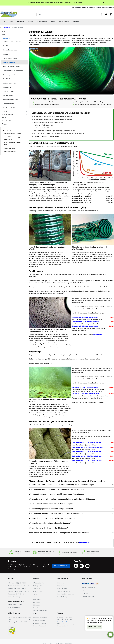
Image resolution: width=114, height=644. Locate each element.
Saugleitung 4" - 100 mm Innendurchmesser (85, 394)
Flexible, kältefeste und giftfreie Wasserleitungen (47, 123)
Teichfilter (6, 46)
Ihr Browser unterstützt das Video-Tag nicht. (71, 71)
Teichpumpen (7, 54)
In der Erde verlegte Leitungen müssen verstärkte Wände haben (52, 117)
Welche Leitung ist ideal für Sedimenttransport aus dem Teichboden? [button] (57, 514)
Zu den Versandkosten (64, 622)
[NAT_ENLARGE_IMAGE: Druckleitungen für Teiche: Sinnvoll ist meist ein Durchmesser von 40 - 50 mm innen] (50, 312)
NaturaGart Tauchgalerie (40, 618)
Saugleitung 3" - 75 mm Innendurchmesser (85, 388)
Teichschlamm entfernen (10, 50)
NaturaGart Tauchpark (39, 621)
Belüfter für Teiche (8, 92)
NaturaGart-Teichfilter (10, 152)
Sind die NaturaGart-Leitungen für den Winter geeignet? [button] (51, 504)
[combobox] (58, 14)
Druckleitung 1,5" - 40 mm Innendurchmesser (86, 322)
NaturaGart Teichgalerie (40, 626)
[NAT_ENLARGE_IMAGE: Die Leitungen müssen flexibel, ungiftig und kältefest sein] (93, 230)
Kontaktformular (62, 589)
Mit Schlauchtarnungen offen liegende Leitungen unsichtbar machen (54, 131)
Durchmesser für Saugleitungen (42, 128)
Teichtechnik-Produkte (10, 108)
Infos (4, 22)
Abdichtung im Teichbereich (11, 75)
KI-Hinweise (36, 605)
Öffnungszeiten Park (39, 583)
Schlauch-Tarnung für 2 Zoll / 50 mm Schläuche (87, 452)
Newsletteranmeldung (61, 566)
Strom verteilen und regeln (11, 100)
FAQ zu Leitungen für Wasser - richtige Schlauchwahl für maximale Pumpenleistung (58, 134)
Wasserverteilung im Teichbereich (13, 71)
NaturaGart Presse (38, 608)
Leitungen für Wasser (9, 63)
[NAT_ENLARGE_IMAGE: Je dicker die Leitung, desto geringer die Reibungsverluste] (93, 166)
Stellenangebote (37, 592)
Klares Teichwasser (10, 148)
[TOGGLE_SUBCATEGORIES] (27, 32)
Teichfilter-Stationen (9, 79)
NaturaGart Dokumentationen (66, 594)
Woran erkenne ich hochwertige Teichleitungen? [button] (48, 528)
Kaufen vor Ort (37, 589)
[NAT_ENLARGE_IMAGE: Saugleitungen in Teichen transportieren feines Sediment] (50, 382)
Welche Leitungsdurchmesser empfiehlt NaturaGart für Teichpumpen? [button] (57, 490)
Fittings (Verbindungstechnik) (12, 67)
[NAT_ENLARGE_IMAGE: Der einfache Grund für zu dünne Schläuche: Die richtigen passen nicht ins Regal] (50, 166)
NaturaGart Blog (62, 597)
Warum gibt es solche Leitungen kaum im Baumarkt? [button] (50, 523)
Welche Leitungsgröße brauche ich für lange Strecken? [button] (51, 509)
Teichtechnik (22, 22)
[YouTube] (87, 566)
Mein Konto (111, 7)
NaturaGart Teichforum (39, 624)
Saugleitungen (98, 335)
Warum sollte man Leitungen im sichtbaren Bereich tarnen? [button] (53, 519)
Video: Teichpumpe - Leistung (12, 134)
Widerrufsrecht (37, 600)
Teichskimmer (7, 87)
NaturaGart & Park (69, 22)
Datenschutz (36, 603)
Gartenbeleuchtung (9, 104)
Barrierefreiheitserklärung (40, 611)
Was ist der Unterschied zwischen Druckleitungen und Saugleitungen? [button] (57, 495)
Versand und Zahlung (63, 592)
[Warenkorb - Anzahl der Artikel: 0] (111, 14)
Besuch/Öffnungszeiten (88, 7)
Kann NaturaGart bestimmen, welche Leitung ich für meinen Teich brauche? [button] (59, 533)
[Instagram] (82, 566)
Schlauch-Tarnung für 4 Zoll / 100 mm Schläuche (87, 461)
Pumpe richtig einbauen (10, 59)
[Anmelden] (101, 14)
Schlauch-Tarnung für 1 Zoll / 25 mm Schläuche (87, 443)
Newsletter (98, 7)
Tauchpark (82, 22)
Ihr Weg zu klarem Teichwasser (12, 42)
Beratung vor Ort (37, 586)
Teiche (12, 22)
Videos (57, 22)
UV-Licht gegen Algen (9, 83)
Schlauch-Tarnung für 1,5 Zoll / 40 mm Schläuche (87, 448)
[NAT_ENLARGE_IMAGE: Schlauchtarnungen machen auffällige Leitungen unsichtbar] (50, 444)
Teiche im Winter (8, 96)
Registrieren (61, 586)
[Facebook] (76, 566)
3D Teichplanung (77, 7)
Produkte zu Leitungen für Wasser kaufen (45, 137)
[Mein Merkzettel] (106, 14)
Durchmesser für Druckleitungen (43, 125)
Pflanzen (33, 22)
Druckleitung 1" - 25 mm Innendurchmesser (85, 318)
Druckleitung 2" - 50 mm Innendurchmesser (85, 327)
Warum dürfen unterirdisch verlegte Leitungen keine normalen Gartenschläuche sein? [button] (63, 499)
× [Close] (103, 3)
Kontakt (104, 7)
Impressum (36, 594)
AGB (34, 597)
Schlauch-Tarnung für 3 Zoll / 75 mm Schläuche (87, 457)
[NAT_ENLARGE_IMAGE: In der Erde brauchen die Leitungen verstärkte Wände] (50, 230)
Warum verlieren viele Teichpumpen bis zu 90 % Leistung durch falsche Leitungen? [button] (62, 485)
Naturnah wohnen (45, 22)
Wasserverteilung (84, 543)
